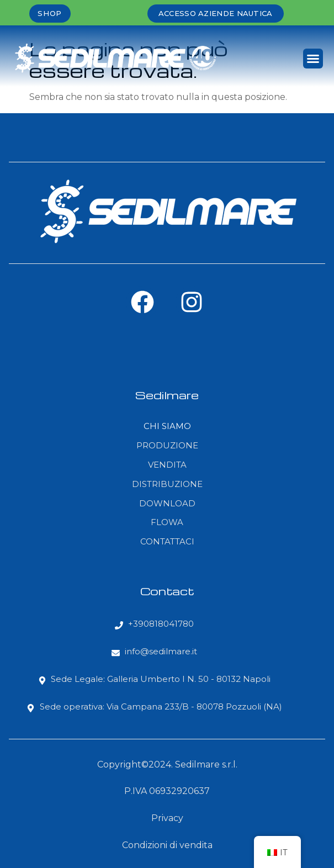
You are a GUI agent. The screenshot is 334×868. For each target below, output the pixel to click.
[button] (313, 59)
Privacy (167, 818)
